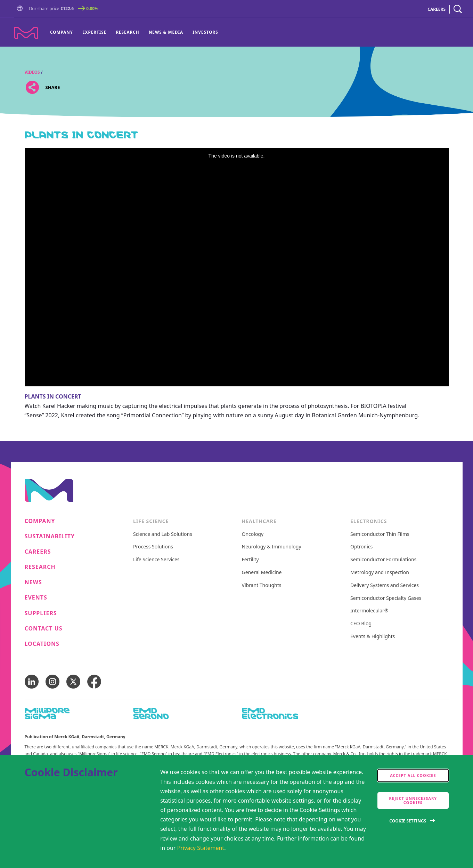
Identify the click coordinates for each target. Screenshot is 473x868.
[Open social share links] (32, 87)
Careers (38, 552)
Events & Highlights (373, 637)
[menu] (134, 32)
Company (62, 32)
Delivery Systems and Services (385, 585)
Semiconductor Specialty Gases (386, 598)
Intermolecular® (369, 611)
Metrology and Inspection (380, 573)
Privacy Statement (201, 848)
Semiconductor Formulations (383, 560)
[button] (21, 9)
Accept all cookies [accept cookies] (413, 775)
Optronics (361, 547)
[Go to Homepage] (21, 9)
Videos (32, 72)
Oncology (253, 534)
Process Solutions (153, 547)
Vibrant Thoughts (262, 585)
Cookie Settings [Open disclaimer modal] (408, 821)
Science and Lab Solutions (163, 534)
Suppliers (41, 613)
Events (36, 598)
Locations (42, 644)
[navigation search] (458, 9)
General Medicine (262, 573)
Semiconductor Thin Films (380, 534)
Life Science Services (156, 560)
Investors (205, 32)
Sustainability (50, 536)
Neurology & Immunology (272, 547)
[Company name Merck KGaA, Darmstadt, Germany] (26, 33)
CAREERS (437, 9)
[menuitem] (64, 32)
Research (127, 32)
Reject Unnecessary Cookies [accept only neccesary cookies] (413, 800)
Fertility (250, 560)
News (33, 582)
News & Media (166, 32)
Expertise (94, 32)
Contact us (44, 629)
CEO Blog (361, 624)
